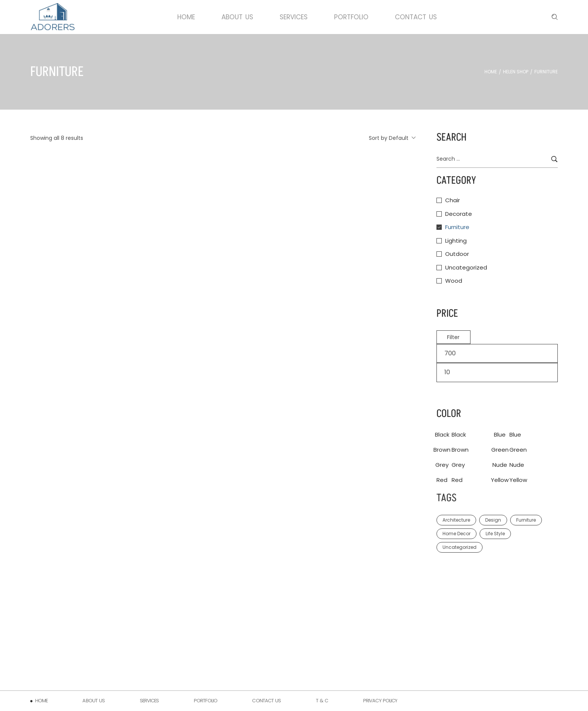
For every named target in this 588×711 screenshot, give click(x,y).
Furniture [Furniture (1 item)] (526, 520)
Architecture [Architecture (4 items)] (456, 520)
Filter (453, 337)
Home (491, 72)
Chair (453, 200)
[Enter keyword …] (555, 17)
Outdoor (457, 254)
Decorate (459, 214)
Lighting (456, 241)
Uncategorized (466, 267)
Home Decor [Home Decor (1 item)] (456, 534)
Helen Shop (516, 72)
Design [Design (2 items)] (493, 520)
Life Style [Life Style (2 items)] (495, 534)
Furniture (457, 227)
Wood (454, 281)
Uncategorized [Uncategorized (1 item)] (460, 547)
